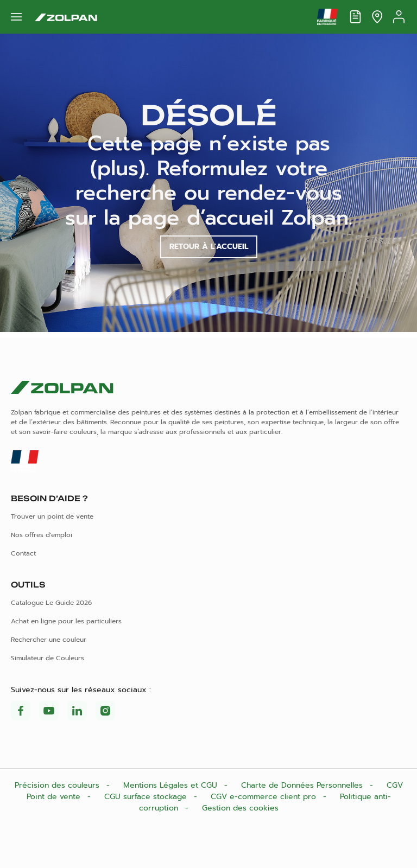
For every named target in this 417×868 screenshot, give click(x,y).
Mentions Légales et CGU (172, 785)
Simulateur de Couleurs (48, 658)
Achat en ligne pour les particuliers (66, 621)
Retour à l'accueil (209, 247)
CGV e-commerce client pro (265, 797)
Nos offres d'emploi (42, 535)
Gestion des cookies (240, 808)
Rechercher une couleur (49, 640)
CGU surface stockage (147, 797)
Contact (23, 553)
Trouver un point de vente (52, 516)
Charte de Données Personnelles (303, 785)
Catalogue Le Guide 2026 (51, 603)
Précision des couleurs (58, 785)
